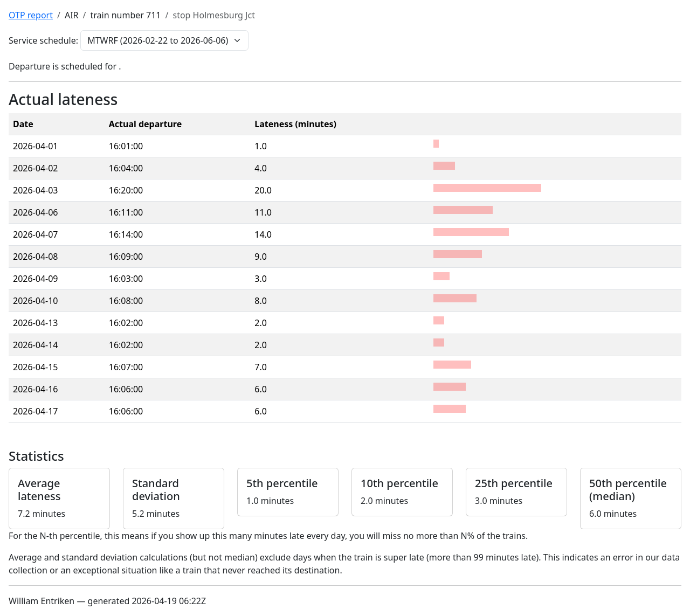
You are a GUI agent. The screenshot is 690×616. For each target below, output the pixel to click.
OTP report (31, 15)
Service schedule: (43, 40)
